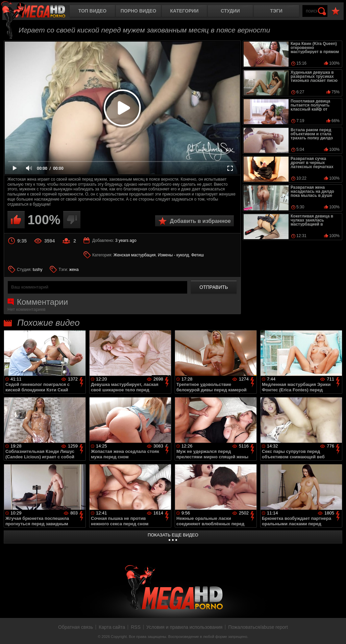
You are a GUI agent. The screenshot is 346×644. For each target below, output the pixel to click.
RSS (136, 627)
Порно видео (139, 11)
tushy (38, 270)
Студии (230, 11)
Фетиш (197, 255)
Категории (184, 11)
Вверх (336, 631)
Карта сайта (112, 627)
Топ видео (92, 11)
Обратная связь (76, 627)
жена (74, 270)
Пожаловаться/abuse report (258, 627)
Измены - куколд (173, 255)
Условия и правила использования (184, 627)
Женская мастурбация (135, 255)
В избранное (336, 11)
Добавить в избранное (200, 221)
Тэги (276, 11)
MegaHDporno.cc (39, 12)
